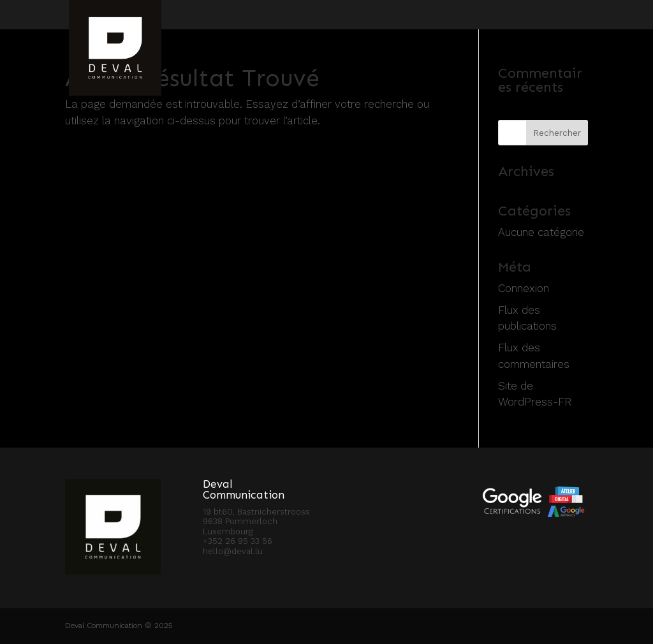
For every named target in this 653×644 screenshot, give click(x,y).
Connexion (524, 288)
